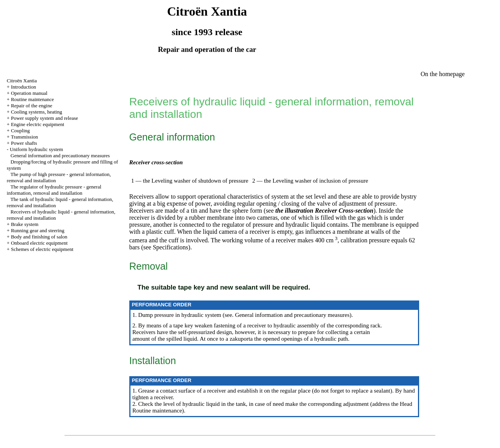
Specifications (170, 247)
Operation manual (29, 93)
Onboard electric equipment (39, 243)
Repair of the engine (32, 106)
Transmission (25, 137)
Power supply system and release (45, 118)
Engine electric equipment (37, 124)
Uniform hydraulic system (36, 149)
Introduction (23, 87)
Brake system (25, 224)
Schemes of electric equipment (42, 249)
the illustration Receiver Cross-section (324, 211)
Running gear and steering (38, 230)
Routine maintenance (32, 99)
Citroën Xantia (22, 81)
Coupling (20, 131)
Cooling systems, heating (37, 112)
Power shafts (24, 143)
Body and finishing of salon (39, 237)
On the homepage (443, 74)
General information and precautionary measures (60, 156)
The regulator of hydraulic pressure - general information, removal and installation (54, 190)
